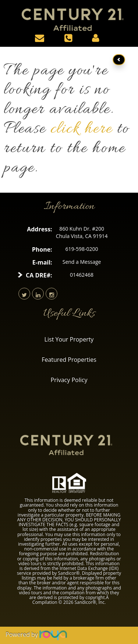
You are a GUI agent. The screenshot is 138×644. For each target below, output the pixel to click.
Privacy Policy (69, 380)
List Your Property (69, 339)
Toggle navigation (7, 10)
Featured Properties (69, 360)
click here (81, 129)
